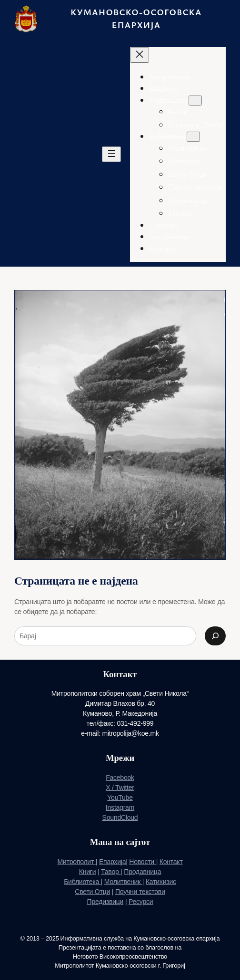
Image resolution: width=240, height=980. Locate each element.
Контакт (171, 862)
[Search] (215, 636)
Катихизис (161, 882)
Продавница (142, 872)
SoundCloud (120, 817)
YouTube (120, 797)
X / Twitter (120, 788)
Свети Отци (92, 892)
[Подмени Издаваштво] (195, 101)
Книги (88, 872)
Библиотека (82, 882)
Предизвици (105, 902)
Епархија (112, 862)
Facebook (120, 778)
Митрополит (76, 862)
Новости (142, 862)
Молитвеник (123, 882)
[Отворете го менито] (111, 154)
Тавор (111, 872)
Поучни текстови (140, 892)
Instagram (120, 807)
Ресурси (141, 902)
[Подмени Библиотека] (193, 137)
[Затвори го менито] (140, 55)
